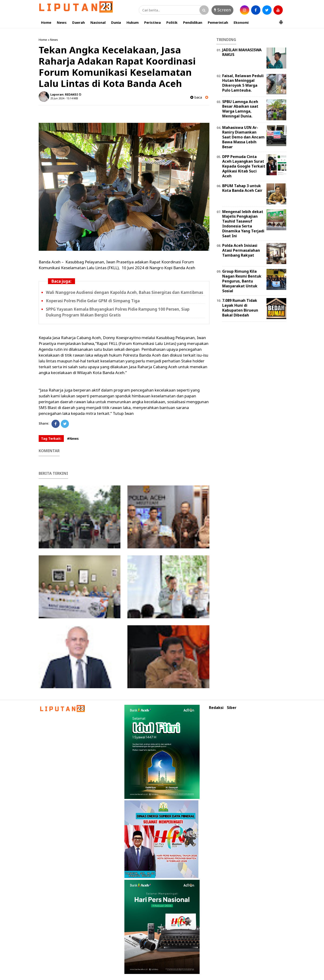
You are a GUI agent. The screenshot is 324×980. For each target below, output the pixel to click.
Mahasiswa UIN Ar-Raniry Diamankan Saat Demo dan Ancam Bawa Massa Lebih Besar (243, 137)
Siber (232, 708)
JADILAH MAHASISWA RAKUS (242, 52)
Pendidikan (193, 22)
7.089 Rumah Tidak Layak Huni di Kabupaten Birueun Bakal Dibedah (240, 308)
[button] (281, 20)
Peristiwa (152, 22)
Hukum (133, 22)
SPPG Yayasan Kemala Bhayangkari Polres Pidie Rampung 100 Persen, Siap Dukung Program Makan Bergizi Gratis (118, 312)
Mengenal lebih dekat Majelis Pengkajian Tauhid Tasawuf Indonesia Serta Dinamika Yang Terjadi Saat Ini (243, 224)
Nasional (98, 22)
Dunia (116, 22)
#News (73, 438)
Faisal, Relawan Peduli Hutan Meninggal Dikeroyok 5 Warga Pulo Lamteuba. (243, 83)
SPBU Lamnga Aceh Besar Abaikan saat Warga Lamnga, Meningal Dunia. (240, 109)
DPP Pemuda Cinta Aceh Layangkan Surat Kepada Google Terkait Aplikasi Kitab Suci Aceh (244, 166)
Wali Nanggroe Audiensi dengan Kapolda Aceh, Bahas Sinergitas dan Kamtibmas (124, 292)
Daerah (78, 22)
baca (196, 97)
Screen (222, 10)
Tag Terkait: (51, 438)
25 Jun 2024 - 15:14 (61, 98)
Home (46, 22)
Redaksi (216, 708)
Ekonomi (241, 22)
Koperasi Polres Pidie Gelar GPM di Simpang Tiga (93, 301)
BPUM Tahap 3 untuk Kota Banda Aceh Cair (242, 188)
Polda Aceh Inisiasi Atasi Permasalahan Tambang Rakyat (241, 250)
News (62, 22)
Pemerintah (218, 22)
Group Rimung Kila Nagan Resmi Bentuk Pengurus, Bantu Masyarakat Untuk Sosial (242, 281)
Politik (172, 22)
